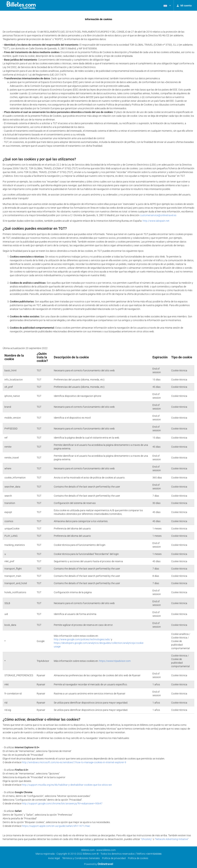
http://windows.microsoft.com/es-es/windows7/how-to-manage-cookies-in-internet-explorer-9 (74, 762)
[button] (167, 5)
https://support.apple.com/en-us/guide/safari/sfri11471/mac (56, 826)
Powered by (99, 864)
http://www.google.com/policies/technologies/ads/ (82, 639)
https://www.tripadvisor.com (115, 661)
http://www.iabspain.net (156, 221)
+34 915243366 (154, 854)
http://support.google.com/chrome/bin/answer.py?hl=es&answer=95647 (62, 803)
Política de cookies (138, 858)
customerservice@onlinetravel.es (158, 215)
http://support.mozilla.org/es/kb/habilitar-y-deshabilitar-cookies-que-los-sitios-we (67, 785)
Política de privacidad (114, 858)
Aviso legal (54, 858)
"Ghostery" (147, 839)
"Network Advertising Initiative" (172, 839)
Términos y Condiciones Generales (81, 858)
